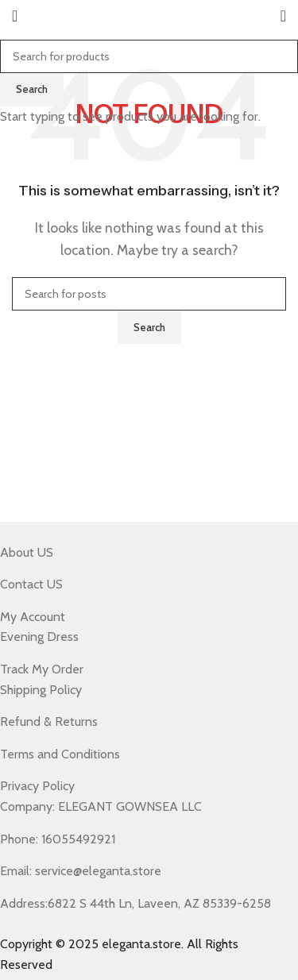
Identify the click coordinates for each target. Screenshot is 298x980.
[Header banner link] (149, 490)
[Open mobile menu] (15, 16)
